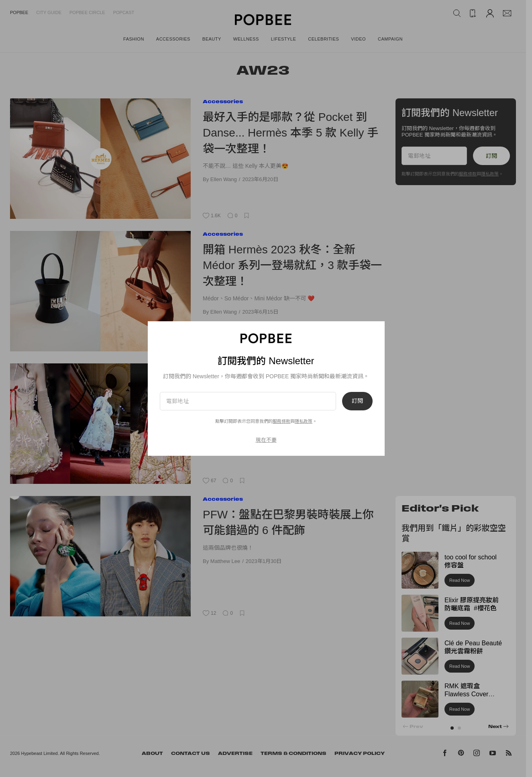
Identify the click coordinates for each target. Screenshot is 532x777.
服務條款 (281, 421)
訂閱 (357, 401)
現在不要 (266, 440)
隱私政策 (304, 421)
